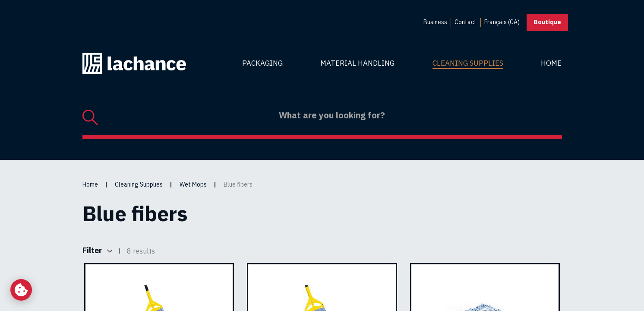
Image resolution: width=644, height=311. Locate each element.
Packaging (262, 63)
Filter (97, 251)
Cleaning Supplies (468, 63)
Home (551, 63)
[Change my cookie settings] (21, 290)
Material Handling (357, 63)
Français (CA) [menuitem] (502, 22)
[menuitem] (435, 22)
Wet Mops (193, 184)
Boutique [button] (547, 22)
